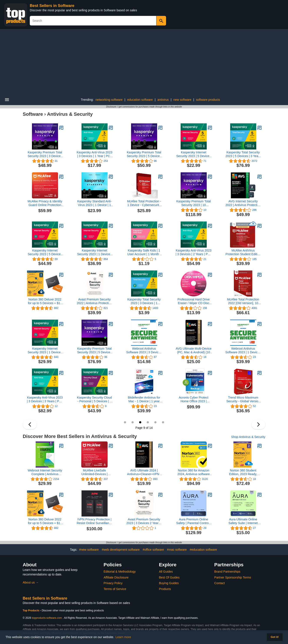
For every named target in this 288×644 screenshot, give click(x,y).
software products (208, 100)
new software (182, 100)
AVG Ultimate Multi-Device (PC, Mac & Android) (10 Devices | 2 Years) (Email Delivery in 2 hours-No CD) (194, 351)
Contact (220, 583)
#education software (203, 550)
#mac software (177, 550)
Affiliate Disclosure (116, 577)
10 (148, 422)
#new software (89, 550)
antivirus (163, 100)
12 (163, 422)
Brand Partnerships (227, 572)
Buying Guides (169, 583)
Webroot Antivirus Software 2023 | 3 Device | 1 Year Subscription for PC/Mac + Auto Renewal (144, 351)
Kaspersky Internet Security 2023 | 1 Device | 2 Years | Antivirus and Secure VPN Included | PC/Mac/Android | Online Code (94, 252)
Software (33, 114)
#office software (153, 550)
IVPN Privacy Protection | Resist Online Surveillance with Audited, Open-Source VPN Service (94, 521)
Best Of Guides (169, 577)
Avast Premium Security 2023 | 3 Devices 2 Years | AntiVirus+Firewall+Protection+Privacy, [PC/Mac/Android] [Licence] (144, 521)
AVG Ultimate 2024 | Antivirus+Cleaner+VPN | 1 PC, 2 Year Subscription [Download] (144, 472)
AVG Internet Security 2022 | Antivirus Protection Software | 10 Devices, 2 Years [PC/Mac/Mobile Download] (243, 203)
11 (155, 422)
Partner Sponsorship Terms (233, 577)
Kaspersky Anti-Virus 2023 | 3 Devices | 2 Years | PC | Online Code (194, 252)
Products (165, 589)
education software (140, 100)
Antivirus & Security (70, 114)
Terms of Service (115, 589)
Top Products (32, 610)
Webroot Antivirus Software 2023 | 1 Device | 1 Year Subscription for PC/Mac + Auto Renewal (243, 351)
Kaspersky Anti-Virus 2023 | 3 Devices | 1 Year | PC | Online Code (95, 154)
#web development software (121, 550)
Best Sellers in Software (52, 6)
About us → (31, 582)
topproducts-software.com (47, 618)
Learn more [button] (123, 637)
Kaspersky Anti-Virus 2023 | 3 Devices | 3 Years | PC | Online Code (45, 399)
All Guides (166, 572)
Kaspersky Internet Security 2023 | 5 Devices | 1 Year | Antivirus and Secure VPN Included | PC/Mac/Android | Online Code (194, 154)
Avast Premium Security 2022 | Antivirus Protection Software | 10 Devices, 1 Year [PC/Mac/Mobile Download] (94, 301)
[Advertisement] (144, 62)
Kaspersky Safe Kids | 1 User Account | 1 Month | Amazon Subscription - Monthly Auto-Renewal (144, 252)
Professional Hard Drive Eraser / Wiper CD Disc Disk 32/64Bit (194, 301)
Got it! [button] (275, 637)
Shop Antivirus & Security (248, 437)
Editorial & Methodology (120, 572)
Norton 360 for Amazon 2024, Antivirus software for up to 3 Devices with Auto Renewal (194, 472)
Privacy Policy (113, 583)
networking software (109, 100)
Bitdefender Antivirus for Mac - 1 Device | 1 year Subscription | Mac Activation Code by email (144, 399)
